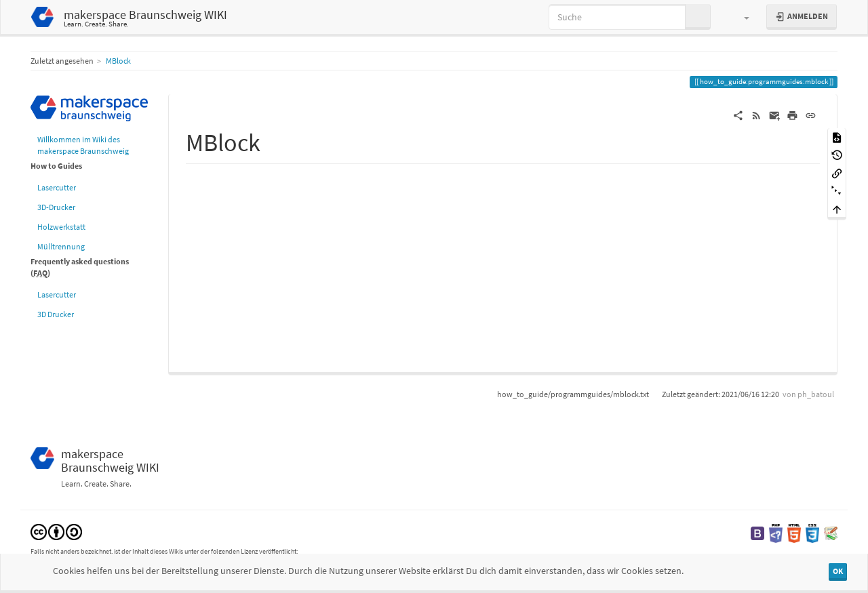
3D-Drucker (56, 207)
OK (838, 571)
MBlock (118, 61)
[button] (740, 17)
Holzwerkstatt (61, 227)
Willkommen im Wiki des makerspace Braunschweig (83, 145)
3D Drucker (56, 314)
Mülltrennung (61, 246)
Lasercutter (57, 187)
